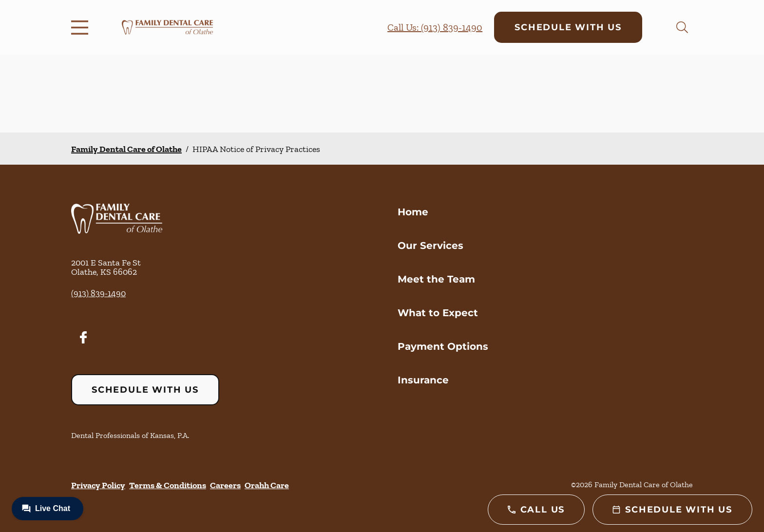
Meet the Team (436, 279)
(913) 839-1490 (98, 293)
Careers (225, 485)
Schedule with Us (568, 27)
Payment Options (443, 346)
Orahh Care (267, 485)
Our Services (430, 246)
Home (413, 212)
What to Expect (438, 313)
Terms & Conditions (168, 485)
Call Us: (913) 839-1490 (435, 27)
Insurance (423, 380)
